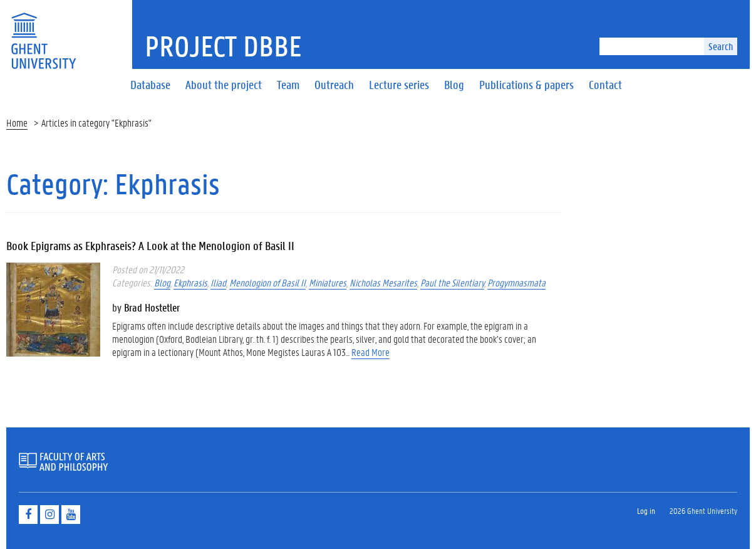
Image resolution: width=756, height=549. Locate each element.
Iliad (218, 282)
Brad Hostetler (152, 307)
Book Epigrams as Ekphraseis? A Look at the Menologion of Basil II (150, 246)
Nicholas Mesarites (383, 282)
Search (721, 46)
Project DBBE (223, 46)
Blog (162, 282)
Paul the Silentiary (452, 282)
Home (17, 123)
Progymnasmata (516, 282)
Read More (370, 352)
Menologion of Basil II (267, 282)
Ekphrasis (190, 282)
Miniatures (328, 282)
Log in (646, 510)
